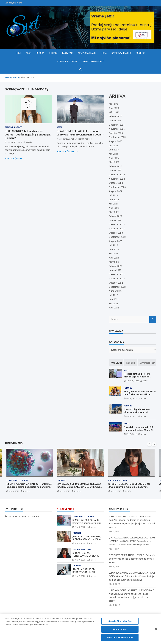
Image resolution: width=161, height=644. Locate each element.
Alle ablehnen (120, 631)
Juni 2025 (114, 150)
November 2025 (117, 129)
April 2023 (114, 258)
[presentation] (149, 444)
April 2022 (114, 308)
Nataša (29, 142)
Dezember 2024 (117, 175)
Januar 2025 (115, 171)
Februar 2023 (115, 266)
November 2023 (117, 229)
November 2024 (117, 179)
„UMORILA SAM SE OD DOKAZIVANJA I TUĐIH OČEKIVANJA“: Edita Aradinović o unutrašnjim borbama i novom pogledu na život (133, 576)
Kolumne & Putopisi (67, 61)
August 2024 (116, 191)
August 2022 (116, 291)
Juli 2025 (113, 146)
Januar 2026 (115, 121)
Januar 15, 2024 (67, 139)
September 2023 (117, 237)
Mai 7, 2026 (80, 576)
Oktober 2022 (116, 283)
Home (19, 53)
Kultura (40, 53)
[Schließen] (156, 630)
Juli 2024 (114, 195)
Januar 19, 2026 (14, 142)
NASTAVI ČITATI (15, 159)
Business (141, 53)
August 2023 (116, 241)
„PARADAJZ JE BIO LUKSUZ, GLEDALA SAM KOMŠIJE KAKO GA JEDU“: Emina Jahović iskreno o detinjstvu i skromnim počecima (79, 488)
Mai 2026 (113, 104)
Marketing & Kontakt (93, 61)
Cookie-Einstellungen (120, 623)
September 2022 (117, 287)
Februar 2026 (115, 116)
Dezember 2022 (117, 275)
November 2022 (117, 279)
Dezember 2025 (117, 125)
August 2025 (116, 141)
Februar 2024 (116, 216)
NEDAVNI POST (65, 509)
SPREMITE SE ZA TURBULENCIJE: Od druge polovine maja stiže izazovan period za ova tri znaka (129, 487)
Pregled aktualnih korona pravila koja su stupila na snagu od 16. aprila (137, 377)
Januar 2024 (115, 220)
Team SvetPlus (85, 139)
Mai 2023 (113, 254)
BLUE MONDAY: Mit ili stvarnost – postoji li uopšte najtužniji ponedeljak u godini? (28, 135)
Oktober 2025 (116, 133)
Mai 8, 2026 (14, 491)
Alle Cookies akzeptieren (120, 639)
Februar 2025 (115, 166)
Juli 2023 (113, 245)
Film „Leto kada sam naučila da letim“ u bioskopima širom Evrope (140, 394)
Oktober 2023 (116, 233)
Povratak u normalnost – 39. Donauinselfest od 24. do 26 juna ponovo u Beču (139, 430)
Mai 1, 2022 (132, 398)
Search (153, 319)
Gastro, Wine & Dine (121, 53)
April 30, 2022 (133, 381)
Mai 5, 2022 (132, 434)
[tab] (116, 363)
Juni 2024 (114, 200)
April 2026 (114, 108)
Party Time (68, 53)
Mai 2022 (113, 304)
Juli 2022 (113, 295)
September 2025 (117, 137)
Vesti (29, 53)
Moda (104, 53)
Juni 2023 (114, 249)
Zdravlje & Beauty (87, 53)
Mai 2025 (113, 154)
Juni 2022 (114, 299)
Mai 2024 (114, 204)
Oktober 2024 (116, 183)
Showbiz (53, 53)
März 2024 (114, 212)
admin (146, 381)
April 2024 (114, 208)
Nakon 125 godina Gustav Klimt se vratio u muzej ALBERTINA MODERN (137, 412)
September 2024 (117, 187)
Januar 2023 (115, 270)
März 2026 (114, 112)
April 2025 (114, 158)
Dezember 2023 (117, 225)
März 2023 (114, 262)
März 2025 (114, 162)
